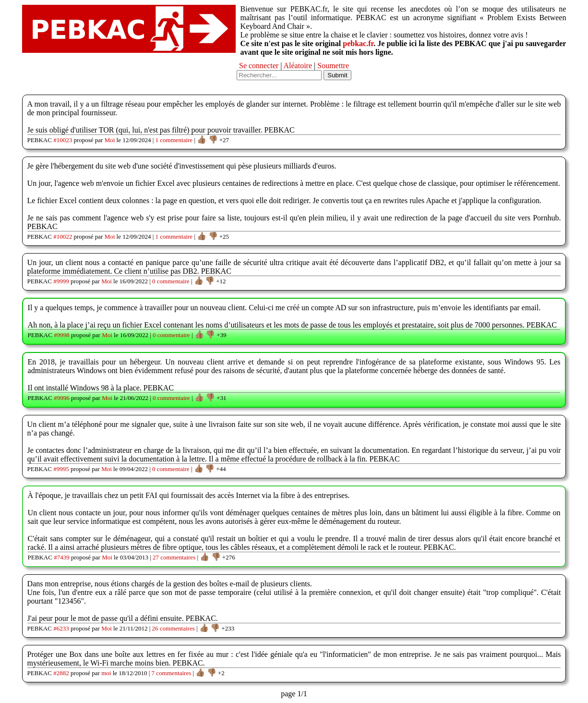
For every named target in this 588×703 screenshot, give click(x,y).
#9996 (62, 398)
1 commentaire (174, 140)
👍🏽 (202, 139)
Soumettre (333, 66)
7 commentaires (172, 673)
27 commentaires (174, 557)
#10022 (63, 236)
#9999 (61, 281)
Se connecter (259, 66)
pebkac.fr (358, 43)
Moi (110, 140)
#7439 (62, 557)
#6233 (61, 628)
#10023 (63, 140)
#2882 (61, 673)
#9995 (61, 469)
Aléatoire (298, 66)
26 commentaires (174, 628)
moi (106, 673)
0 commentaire (171, 281)
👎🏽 (213, 139)
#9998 (62, 335)
